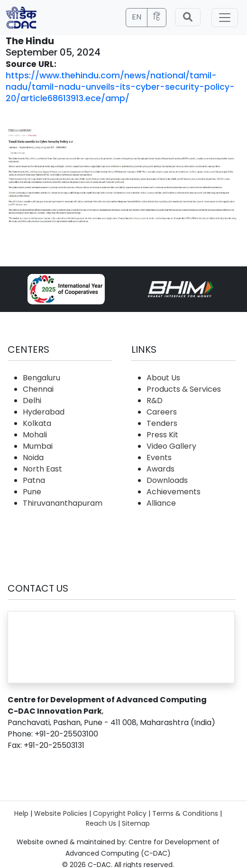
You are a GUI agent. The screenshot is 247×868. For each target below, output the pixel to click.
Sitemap (136, 823)
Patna (34, 480)
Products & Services (184, 389)
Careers (162, 412)
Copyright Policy (120, 813)
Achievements (174, 492)
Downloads (167, 480)
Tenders (162, 423)
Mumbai (38, 446)
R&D (155, 401)
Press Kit (162, 435)
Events (159, 458)
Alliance (161, 503)
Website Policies (61, 813)
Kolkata (37, 423)
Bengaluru (41, 378)
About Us (163, 378)
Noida (33, 458)
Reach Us (101, 823)
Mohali (35, 435)
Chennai (38, 389)
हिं (157, 17)
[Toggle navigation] (225, 18)
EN (137, 17)
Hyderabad (44, 412)
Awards (160, 469)
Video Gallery (171, 446)
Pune (32, 492)
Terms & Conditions (185, 813)
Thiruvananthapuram (63, 503)
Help (21, 813)
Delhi (32, 401)
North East (42, 469)
